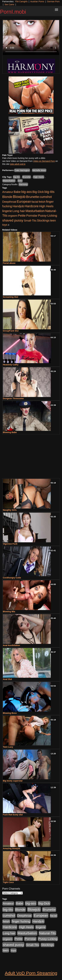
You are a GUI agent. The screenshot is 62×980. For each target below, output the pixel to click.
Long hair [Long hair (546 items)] (19, 211)
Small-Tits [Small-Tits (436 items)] (30, 221)
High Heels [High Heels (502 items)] (46, 206)
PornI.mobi (13, 12)
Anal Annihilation (11, 645)
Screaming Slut (10, 297)
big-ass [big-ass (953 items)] (27, 192)
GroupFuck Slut (11, 331)
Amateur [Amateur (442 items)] (8, 192)
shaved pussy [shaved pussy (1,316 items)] (13, 220)
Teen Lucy (8, 747)
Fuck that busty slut (13, 815)
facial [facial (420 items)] (35, 202)
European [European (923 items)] (24, 202)
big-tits (17, 177)
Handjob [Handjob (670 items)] (18, 206)
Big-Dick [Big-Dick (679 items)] (38, 192)
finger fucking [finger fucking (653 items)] (21, 921)
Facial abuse (9, 263)
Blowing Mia (9, 612)
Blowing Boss (10, 713)
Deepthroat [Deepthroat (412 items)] (9, 202)
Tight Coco (8, 882)
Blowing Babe (10, 432)
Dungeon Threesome (13, 398)
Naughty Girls (10, 510)
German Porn (53, 1)
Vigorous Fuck (10, 544)
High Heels (38, 177)
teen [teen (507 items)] (53, 220)
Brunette (27, 177)
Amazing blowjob (11, 848)
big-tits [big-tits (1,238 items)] (49, 192)
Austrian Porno (37, 1)
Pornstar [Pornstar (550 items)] (32, 216)
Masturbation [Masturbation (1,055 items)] (35, 211)
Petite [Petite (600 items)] (22, 216)
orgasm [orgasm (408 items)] (13, 216)
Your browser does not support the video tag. (31, 37)
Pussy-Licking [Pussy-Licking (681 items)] (48, 215)
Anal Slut (7, 679)
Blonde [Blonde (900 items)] (7, 197)
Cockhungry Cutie (12, 578)
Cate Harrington (22, 170)
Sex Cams (9, 4)
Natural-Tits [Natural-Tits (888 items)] (48, 933)
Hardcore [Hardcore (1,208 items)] (32, 206)
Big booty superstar (13, 781)
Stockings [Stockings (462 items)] (43, 221)
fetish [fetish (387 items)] (42, 202)
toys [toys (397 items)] (5, 225)
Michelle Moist (39, 170)
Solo (20, 181)
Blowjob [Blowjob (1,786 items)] (19, 197)
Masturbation (9, 181)
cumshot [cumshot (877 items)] (46, 197)
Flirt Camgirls (21, 1)
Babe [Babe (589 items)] (17, 192)
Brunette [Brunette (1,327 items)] (33, 197)
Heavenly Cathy (11, 365)
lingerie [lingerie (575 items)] (7, 211)
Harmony (23, 184)
